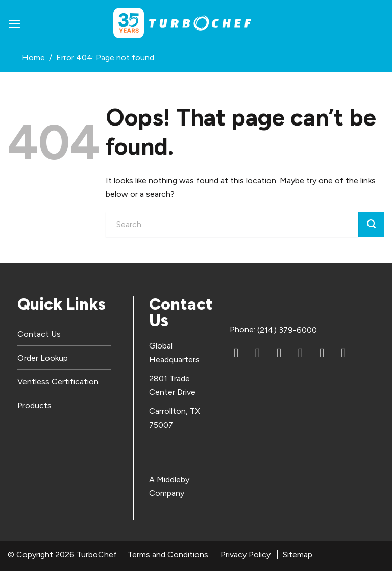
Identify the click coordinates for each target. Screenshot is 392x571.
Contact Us (39, 334)
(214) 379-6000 (287, 330)
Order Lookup (43, 358)
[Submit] (371, 225)
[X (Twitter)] (322, 353)
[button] (15, 23)
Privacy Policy (246, 554)
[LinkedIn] (236, 353)
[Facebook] (258, 353)
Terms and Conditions (168, 554)
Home (33, 57)
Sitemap (298, 554)
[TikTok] (344, 353)
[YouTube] (279, 353)
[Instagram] (301, 353)
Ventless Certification (58, 381)
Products (34, 405)
